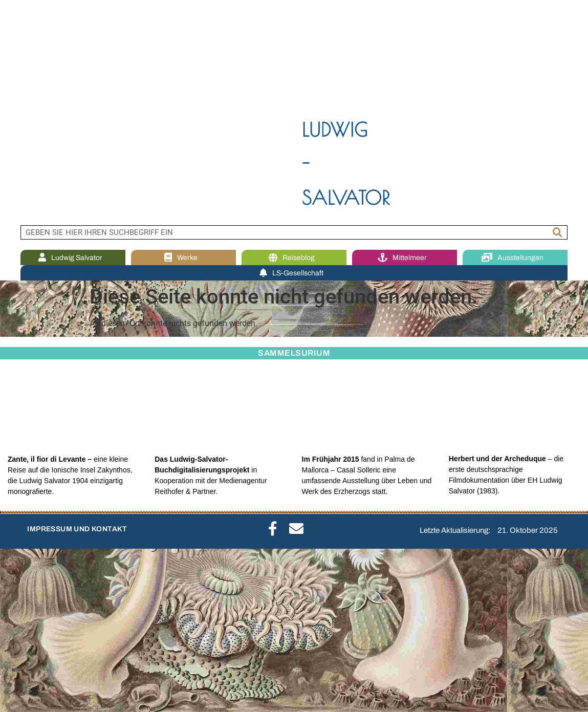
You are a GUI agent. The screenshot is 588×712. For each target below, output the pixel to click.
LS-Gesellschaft (294, 273)
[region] (294, 113)
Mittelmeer (405, 258)
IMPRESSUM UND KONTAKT (77, 529)
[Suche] (558, 232)
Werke (183, 258)
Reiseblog (294, 258)
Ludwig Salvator (73, 258)
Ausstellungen (515, 258)
